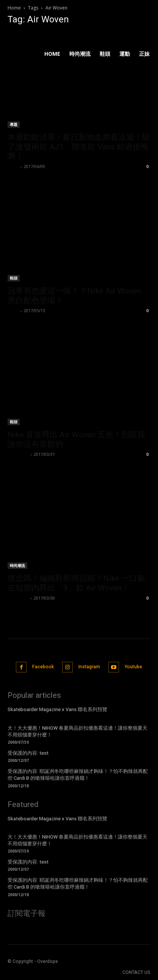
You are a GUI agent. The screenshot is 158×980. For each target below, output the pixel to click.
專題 (14, 124)
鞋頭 (14, 278)
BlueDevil (18, 454)
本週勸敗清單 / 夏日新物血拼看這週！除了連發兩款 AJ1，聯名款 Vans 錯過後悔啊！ (79, 147)
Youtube (133, 667)
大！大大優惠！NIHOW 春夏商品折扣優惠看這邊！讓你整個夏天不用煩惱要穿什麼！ (77, 731)
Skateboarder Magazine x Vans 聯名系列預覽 (57, 709)
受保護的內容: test (28, 753)
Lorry (13, 166)
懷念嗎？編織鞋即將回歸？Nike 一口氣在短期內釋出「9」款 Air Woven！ (76, 583)
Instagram (89, 667)
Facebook (43, 667)
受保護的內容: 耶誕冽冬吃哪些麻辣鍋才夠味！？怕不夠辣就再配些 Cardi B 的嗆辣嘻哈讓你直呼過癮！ (78, 775)
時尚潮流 (17, 565)
